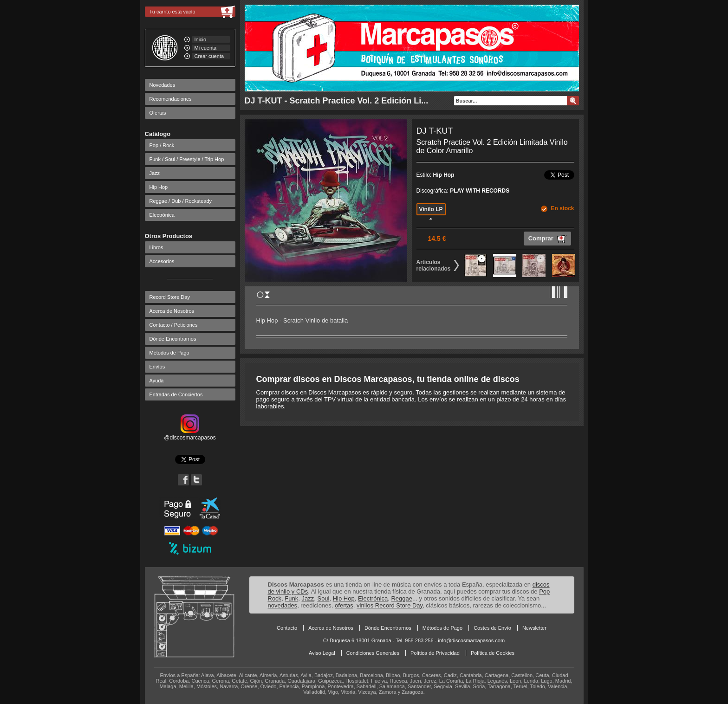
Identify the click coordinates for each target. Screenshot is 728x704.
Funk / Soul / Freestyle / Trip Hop (187, 159)
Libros (156, 247)
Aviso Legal (322, 653)
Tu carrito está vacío (172, 12)
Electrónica (162, 215)
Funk (291, 598)
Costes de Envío (492, 628)
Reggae (402, 598)
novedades (283, 605)
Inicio (201, 39)
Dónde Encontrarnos (173, 339)
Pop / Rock (162, 145)
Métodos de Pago (169, 353)
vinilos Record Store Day (390, 605)
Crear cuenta (209, 56)
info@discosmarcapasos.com (471, 640)
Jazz (155, 173)
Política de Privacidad (435, 653)
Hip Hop (159, 187)
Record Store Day (170, 297)
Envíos (157, 367)
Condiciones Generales (373, 653)
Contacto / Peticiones (174, 325)
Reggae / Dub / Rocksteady (181, 201)
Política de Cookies (493, 653)
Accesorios (162, 261)
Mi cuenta (206, 48)
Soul (323, 598)
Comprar (547, 239)
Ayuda (157, 381)
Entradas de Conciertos (176, 394)
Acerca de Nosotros (172, 311)
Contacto (287, 628)
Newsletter (534, 628)
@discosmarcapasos (190, 434)
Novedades (162, 85)
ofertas (344, 605)
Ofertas (158, 113)
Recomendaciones (171, 99)
